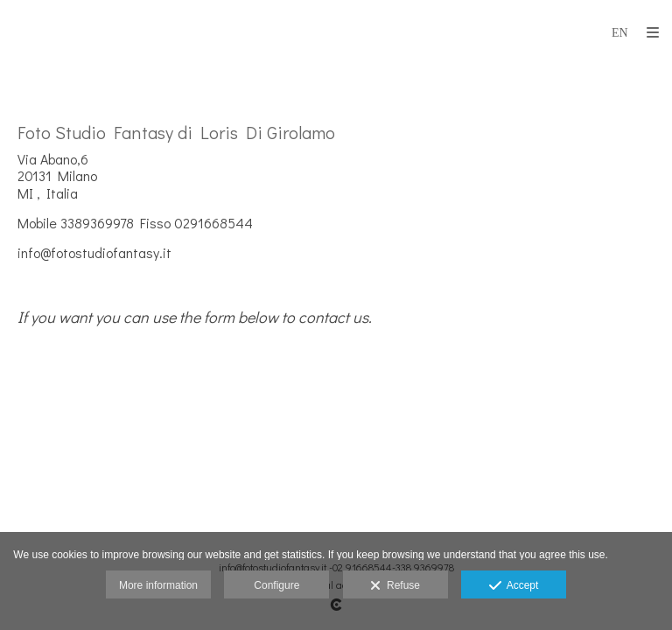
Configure (276, 585)
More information (158, 585)
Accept (514, 586)
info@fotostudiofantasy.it (94, 252)
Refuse (395, 586)
